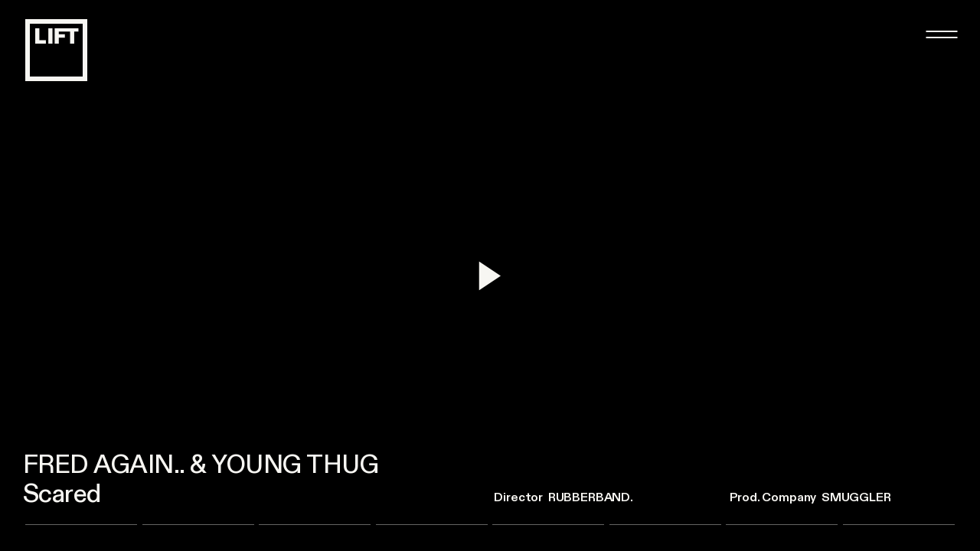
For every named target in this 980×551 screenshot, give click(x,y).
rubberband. (591, 497)
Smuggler (856, 497)
